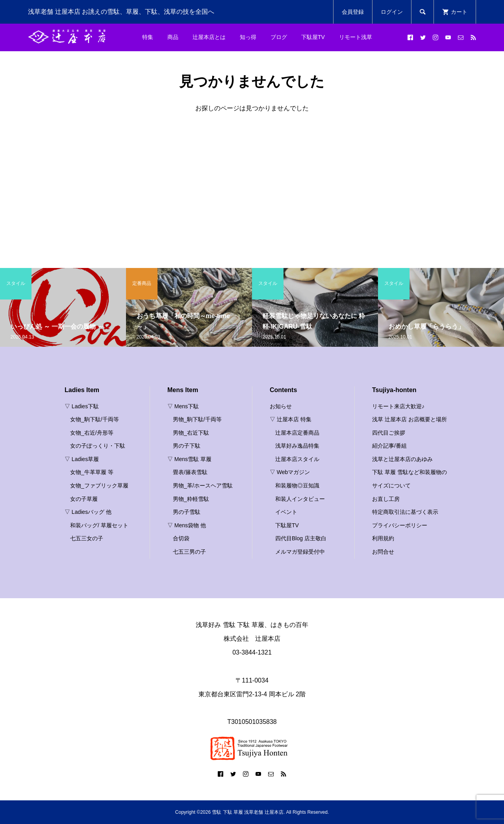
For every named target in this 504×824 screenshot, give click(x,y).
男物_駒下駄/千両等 (197, 419)
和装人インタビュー (300, 499)
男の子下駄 (187, 446)
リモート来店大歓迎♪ (398, 406)
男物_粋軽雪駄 (191, 499)
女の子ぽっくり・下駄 (98, 446)
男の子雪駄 (187, 512)
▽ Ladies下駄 (82, 406)
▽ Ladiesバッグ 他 (88, 512)
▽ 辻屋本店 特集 (291, 419)
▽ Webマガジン (290, 472)
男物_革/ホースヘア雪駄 (203, 485)
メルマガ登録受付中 (300, 552)
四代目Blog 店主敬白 (301, 538)
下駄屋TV (313, 37)
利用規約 (383, 538)
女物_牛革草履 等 (92, 472)
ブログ (279, 37)
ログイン (392, 12)
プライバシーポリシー (400, 525)
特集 (148, 37)
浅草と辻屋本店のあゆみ (402, 459)
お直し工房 (386, 499)
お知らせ (281, 406)
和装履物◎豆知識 (297, 485)
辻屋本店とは (209, 37)
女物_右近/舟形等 (92, 433)
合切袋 (181, 538)
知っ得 (248, 37)
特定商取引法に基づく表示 (405, 512)
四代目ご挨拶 (389, 433)
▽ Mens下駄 (183, 406)
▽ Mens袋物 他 (187, 525)
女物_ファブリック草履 (99, 485)
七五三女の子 (87, 538)
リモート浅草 (356, 37)
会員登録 (353, 12)
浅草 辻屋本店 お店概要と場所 (409, 419)
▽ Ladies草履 (82, 459)
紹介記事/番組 (389, 446)
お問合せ (383, 552)
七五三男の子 (189, 552)
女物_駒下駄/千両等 (94, 419)
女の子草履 (84, 499)
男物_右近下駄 (191, 433)
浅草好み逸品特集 (297, 446)
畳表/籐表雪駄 (190, 472)
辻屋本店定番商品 (297, 433)
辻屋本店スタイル (297, 459)
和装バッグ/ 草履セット (99, 525)
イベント (286, 512)
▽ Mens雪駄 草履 (189, 459)
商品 (173, 37)
